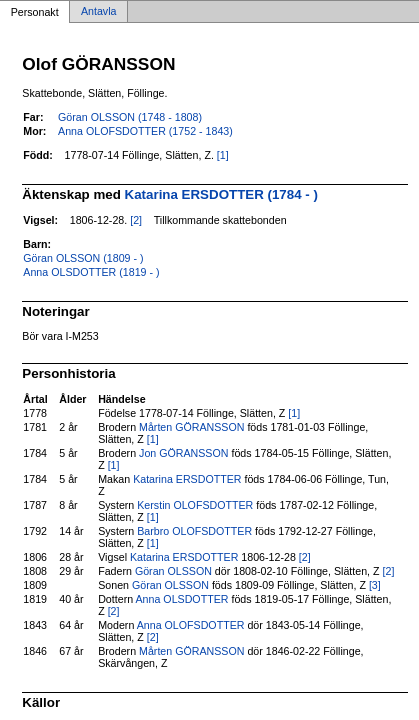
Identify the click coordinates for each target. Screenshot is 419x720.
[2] (136, 220)
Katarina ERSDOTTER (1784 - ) (221, 194)
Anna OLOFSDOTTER (191, 625)
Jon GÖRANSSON (183, 453)
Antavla (99, 12)
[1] (223, 155)
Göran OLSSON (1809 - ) (83, 258)
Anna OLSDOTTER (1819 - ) (91, 272)
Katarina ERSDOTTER (187, 479)
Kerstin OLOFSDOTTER (195, 505)
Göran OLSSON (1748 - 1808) (130, 117)
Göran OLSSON (173, 571)
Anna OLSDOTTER (182, 599)
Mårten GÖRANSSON (191, 427)
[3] (375, 585)
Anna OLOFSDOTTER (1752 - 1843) (145, 131)
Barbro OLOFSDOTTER (194, 531)
